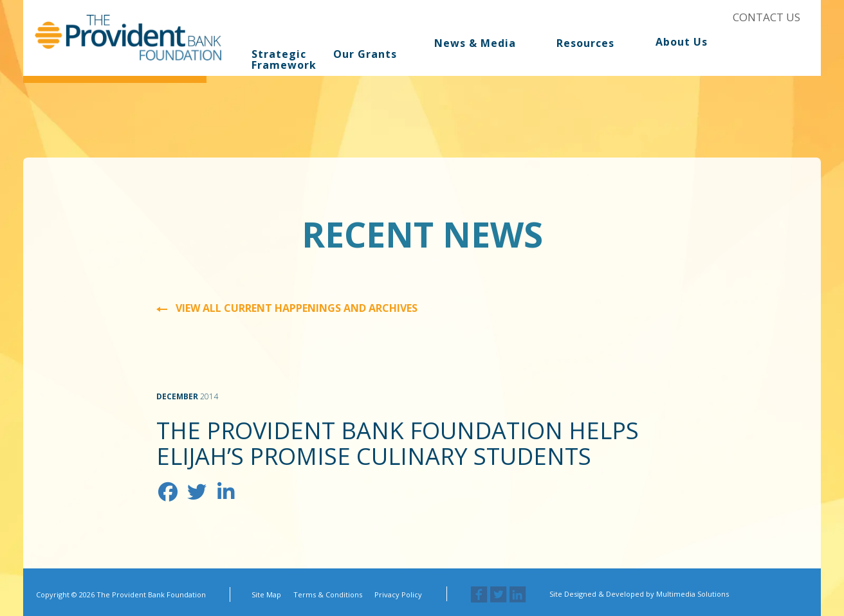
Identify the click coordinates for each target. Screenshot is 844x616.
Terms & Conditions (328, 594)
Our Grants (365, 54)
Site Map (266, 594)
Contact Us (766, 17)
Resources (585, 43)
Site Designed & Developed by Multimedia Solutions (639, 594)
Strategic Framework (281, 59)
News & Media (475, 43)
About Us (682, 43)
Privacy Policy (398, 594)
